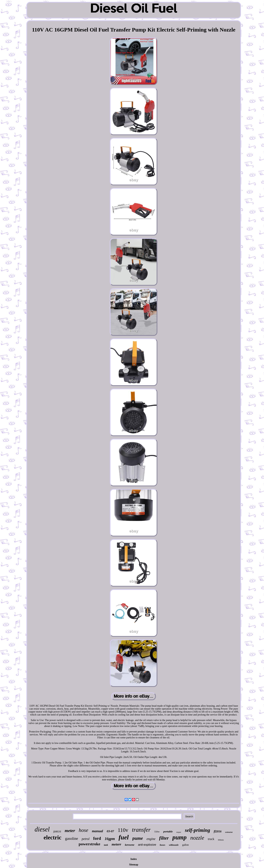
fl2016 (218, 831)
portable (168, 831)
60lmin (221, 840)
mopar (179, 832)
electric (52, 837)
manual (97, 831)
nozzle (197, 838)
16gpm (110, 839)
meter (70, 831)
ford (97, 838)
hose (83, 830)
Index (134, 859)
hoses (163, 845)
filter (164, 838)
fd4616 (57, 831)
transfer (141, 830)
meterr (116, 844)
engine (151, 839)
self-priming (197, 830)
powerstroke (89, 844)
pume (138, 838)
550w (157, 832)
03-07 (110, 831)
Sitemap (134, 865)
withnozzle (174, 845)
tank (106, 845)
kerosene (130, 845)
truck (211, 839)
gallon (186, 845)
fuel (124, 837)
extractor (229, 832)
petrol (86, 839)
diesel (42, 829)
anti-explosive (147, 845)
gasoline (72, 838)
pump (179, 837)
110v (123, 830)
